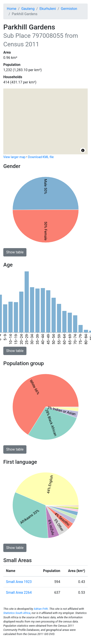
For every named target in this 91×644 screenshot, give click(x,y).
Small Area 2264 (19, 593)
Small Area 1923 (19, 582)
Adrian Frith (41, 609)
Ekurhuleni (48, 9)
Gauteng (28, 9)
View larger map (14, 157)
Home (12, 9)
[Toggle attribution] (83, 150)
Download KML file (41, 157)
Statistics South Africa (17, 613)
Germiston (69, 9)
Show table (15, 252)
